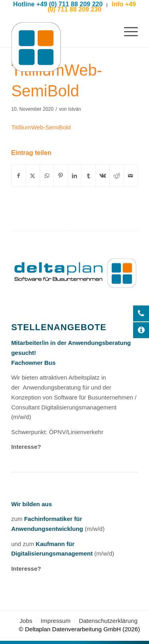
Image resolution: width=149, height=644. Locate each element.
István (74, 109)
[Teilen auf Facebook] (18, 176)
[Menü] (127, 31)
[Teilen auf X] (33, 176)
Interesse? (26, 447)
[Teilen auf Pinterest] (61, 176)
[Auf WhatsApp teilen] (47, 176)
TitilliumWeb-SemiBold (41, 127)
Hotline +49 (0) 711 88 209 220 (58, 4)
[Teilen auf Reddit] (116, 176)
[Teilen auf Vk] (103, 176)
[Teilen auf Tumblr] (89, 176)
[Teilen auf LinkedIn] (75, 176)
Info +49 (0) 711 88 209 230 (92, 7)
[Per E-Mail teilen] (131, 176)
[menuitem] (127, 31)
